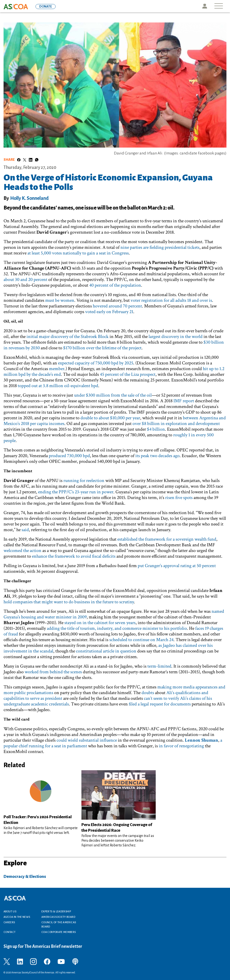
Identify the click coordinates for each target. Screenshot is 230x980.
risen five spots (179, 498)
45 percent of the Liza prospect (128, 374)
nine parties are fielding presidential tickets (160, 247)
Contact (10, 932)
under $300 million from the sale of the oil (113, 395)
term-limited (159, 666)
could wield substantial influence (87, 740)
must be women (60, 300)
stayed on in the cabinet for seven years (100, 623)
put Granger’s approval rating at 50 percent (177, 566)
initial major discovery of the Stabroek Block (68, 337)
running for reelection (84, 481)
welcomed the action (22, 551)
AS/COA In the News (17, 917)
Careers (9, 922)
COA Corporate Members (59, 932)
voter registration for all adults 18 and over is (171, 300)
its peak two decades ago (157, 456)
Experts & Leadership (56, 911)
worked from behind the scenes (53, 672)
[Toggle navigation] (219, 6)
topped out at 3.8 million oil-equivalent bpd (58, 386)
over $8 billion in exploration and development (176, 424)
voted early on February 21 (109, 312)
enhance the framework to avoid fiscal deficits (74, 556)
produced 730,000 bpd (69, 456)
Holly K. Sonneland (29, 198)
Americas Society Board (58, 917)
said (25, 530)
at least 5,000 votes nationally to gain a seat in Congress (78, 253)
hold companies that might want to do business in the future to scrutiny (69, 602)
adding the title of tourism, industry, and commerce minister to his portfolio (117, 628)
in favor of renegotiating (181, 746)
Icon (205, 6)
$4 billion (156, 429)
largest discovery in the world (176, 337)
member (57, 369)
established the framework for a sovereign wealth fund (167, 539)
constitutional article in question (106, 651)
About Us (10, 911)
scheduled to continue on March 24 (141, 640)
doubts (148, 693)
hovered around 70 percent (117, 306)
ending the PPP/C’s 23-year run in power (76, 492)
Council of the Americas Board (59, 924)
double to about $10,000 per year (110, 418)
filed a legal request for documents (160, 704)
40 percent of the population (115, 285)
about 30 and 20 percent (25, 280)
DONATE (46, 7)
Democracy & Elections (25, 877)
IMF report (184, 401)
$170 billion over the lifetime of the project (102, 348)
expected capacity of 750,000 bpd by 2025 (96, 363)
